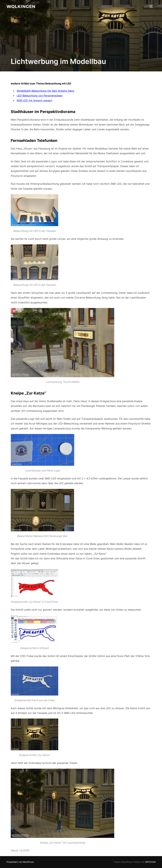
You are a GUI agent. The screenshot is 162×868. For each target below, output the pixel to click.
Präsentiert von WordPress (20, 862)
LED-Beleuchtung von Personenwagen (40, 96)
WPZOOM (150, 862)
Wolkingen (21, 7)
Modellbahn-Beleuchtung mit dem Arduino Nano (46, 91)
